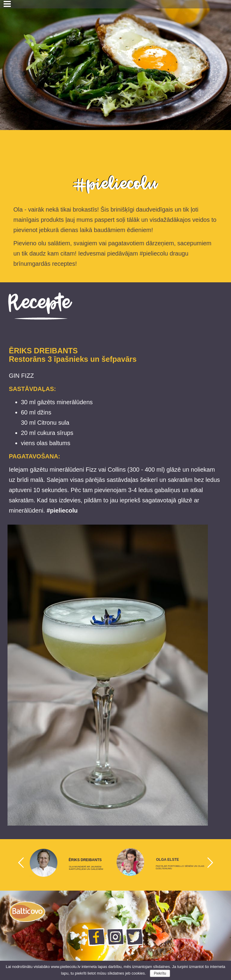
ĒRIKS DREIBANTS (85, 860)
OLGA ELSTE (168, 860)
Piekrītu (160, 973)
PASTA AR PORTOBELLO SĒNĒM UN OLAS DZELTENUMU (180, 867)
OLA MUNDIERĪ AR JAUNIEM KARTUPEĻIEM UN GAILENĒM (86, 868)
